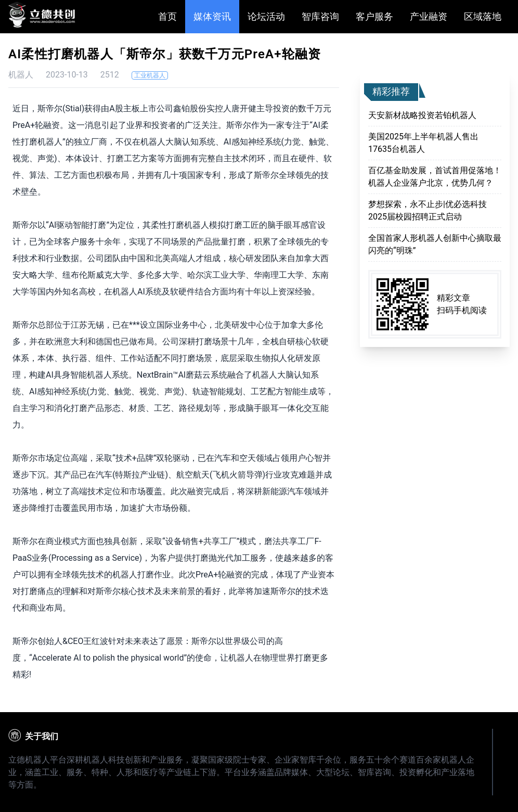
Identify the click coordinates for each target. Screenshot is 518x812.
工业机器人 (150, 75)
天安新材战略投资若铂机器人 (422, 115)
